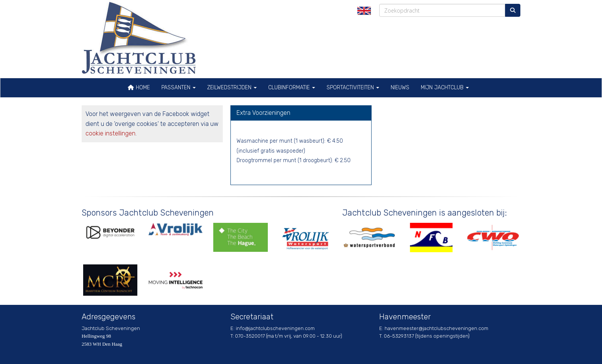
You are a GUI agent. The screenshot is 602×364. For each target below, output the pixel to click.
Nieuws (400, 88)
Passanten (179, 88)
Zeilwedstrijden (232, 88)
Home (139, 88)
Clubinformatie (292, 88)
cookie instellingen (110, 133)
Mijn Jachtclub (445, 88)
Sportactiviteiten (353, 88)
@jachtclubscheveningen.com (275, 328)
